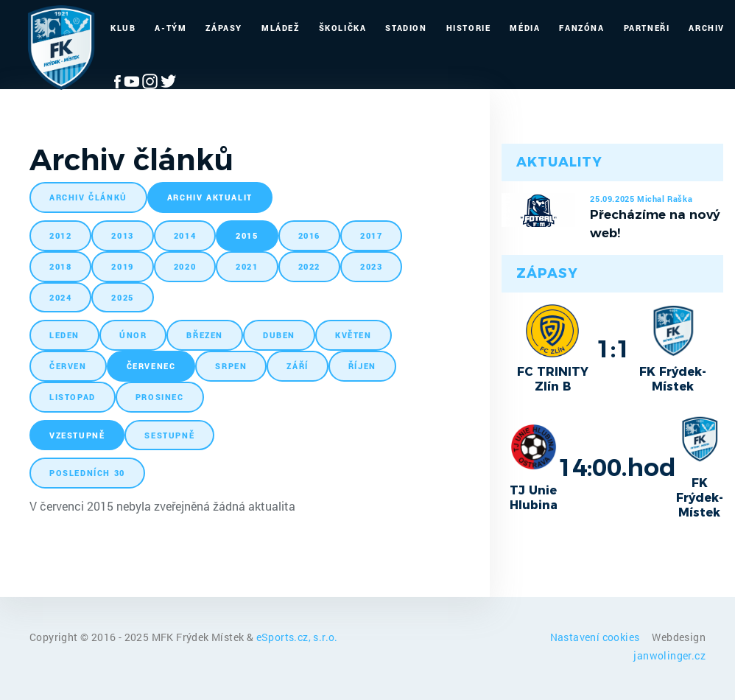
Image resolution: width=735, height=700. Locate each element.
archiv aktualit (210, 197)
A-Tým (170, 28)
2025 (122, 297)
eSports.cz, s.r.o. (297, 637)
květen (354, 335)
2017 (371, 235)
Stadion (406, 28)
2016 (309, 235)
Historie (469, 28)
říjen (362, 366)
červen (68, 366)
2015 (247, 235)
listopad (73, 397)
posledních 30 (87, 473)
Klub (123, 28)
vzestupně (77, 435)
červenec (151, 366)
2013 (122, 235)
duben (279, 335)
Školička (343, 28)
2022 (309, 266)
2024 (60, 297)
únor (133, 335)
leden (64, 335)
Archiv (707, 28)
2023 (371, 266)
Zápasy (224, 28)
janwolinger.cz (669, 655)
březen (205, 335)
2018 (60, 266)
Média (525, 28)
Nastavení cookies (596, 637)
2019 (122, 266)
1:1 (613, 349)
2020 (185, 266)
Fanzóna (581, 28)
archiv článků (88, 197)
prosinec (160, 397)
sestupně (169, 435)
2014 (185, 235)
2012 (60, 235)
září (297, 366)
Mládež (281, 28)
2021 (247, 266)
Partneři (647, 28)
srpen (231, 366)
